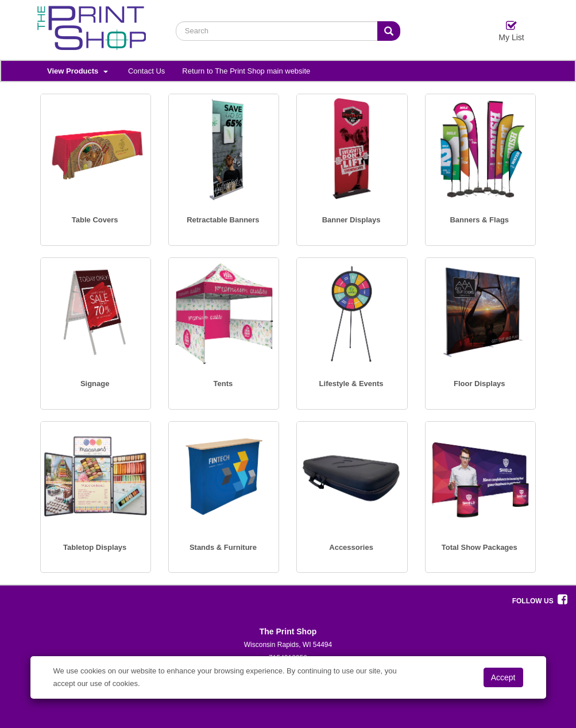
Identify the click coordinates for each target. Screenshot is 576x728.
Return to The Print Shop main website (246, 71)
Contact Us (146, 71)
